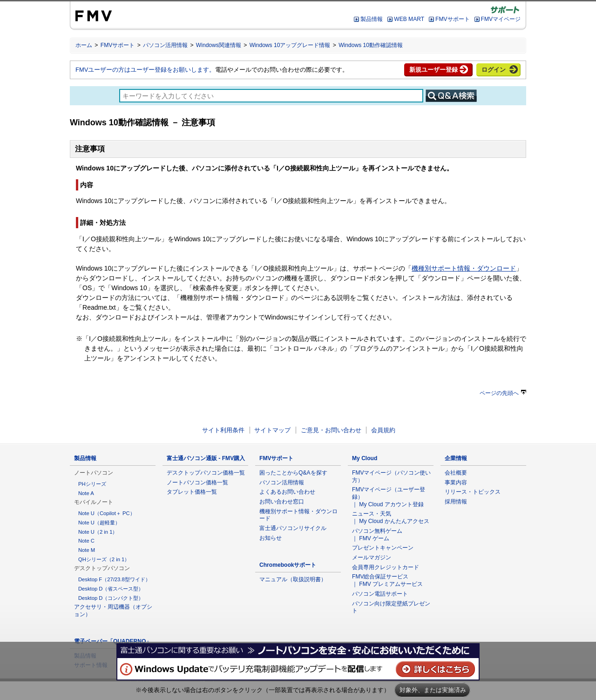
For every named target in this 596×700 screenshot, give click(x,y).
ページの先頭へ (503, 393)
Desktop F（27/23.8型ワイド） (114, 579)
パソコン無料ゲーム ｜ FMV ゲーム (377, 535)
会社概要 (456, 473)
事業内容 (456, 483)
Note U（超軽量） (99, 523)
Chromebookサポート (288, 565)
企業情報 (456, 458)
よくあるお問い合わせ (287, 492)
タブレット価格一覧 (192, 492)
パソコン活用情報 (165, 45)
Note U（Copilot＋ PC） (107, 513)
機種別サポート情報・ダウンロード (464, 268)
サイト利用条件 (223, 430)
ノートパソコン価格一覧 (197, 483)
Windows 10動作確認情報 (371, 45)
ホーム (84, 45)
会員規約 (383, 430)
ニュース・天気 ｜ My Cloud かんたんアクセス (391, 517)
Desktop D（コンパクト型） (111, 598)
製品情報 (372, 19)
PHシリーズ (92, 484)
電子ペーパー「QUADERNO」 (113, 641)
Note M (87, 550)
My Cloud (365, 458)
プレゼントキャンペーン (383, 548)
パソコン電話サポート (380, 594)
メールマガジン (372, 557)
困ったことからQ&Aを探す (293, 473)
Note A (86, 493)
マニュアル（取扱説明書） (293, 579)
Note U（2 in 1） (98, 532)
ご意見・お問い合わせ (331, 430)
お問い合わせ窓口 (282, 502)
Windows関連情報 (219, 45)
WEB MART (409, 19)
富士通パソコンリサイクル (293, 528)
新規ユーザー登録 (433, 70)
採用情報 (456, 502)
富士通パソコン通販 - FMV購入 (206, 458)
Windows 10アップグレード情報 (290, 45)
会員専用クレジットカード (386, 567)
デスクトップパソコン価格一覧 (206, 473)
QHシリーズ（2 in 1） (104, 559)
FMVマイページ (501, 19)
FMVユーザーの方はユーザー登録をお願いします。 (145, 70)
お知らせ (271, 538)
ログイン (494, 70)
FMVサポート (452, 19)
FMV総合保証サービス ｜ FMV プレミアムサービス (387, 580)
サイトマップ (272, 430)
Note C (86, 541)
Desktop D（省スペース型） (111, 589)
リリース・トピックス (473, 492)
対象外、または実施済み (433, 690)
